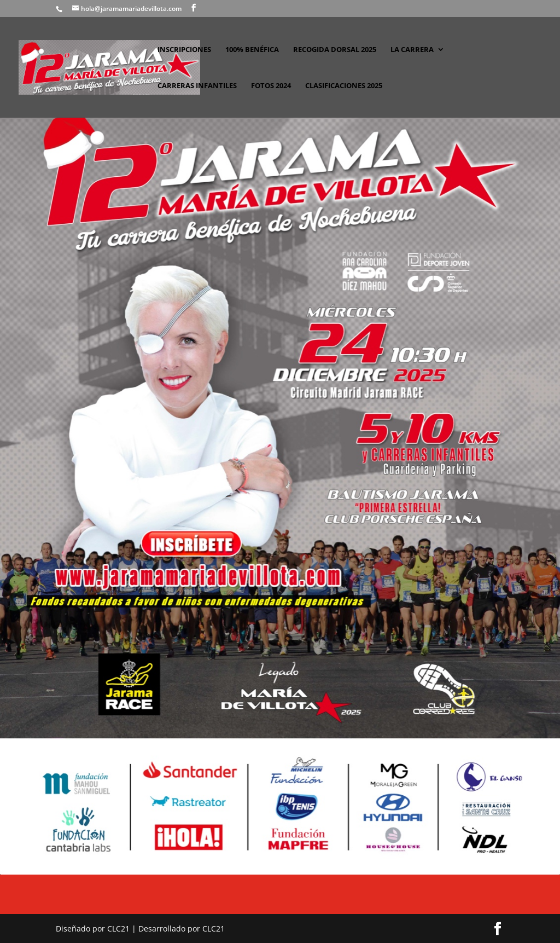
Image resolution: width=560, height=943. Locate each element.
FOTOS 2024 (271, 86)
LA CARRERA (412, 50)
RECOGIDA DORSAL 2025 (335, 50)
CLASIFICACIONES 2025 (344, 86)
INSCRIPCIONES (184, 50)
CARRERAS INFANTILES (197, 86)
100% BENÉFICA (252, 50)
